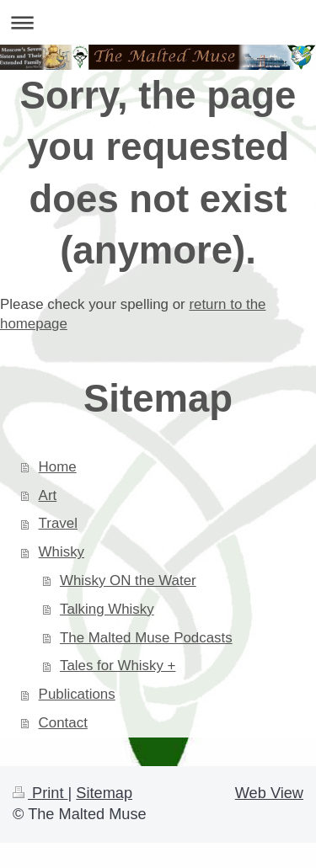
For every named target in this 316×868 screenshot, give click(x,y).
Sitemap (104, 793)
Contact (63, 723)
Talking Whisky (107, 609)
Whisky (62, 552)
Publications (77, 694)
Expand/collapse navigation (158, 22)
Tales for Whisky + (118, 666)
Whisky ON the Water (128, 580)
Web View (269, 793)
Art (48, 495)
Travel (58, 523)
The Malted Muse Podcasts (146, 638)
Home (58, 467)
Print (40, 793)
